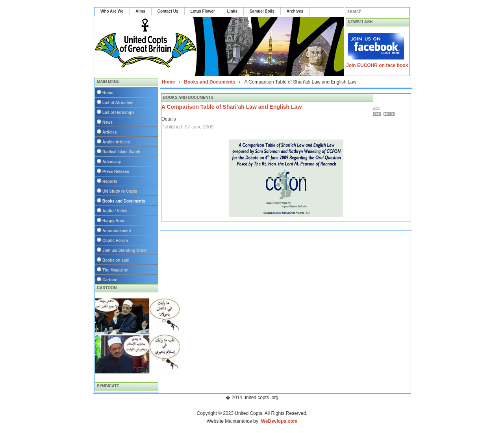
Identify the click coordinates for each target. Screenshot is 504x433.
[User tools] (376, 109)
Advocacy (112, 162)
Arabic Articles (116, 142)
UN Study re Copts (120, 191)
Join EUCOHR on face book (377, 65)
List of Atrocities (118, 103)
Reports (110, 181)
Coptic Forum (115, 241)
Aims (140, 11)
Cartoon (110, 280)
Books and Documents (124, 201)
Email (390, 114)
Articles (110, 132)
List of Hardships (119, 112)
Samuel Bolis (262, 11)
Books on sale (116, 260)
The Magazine (115, 270)
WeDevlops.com (279, 421)
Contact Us (168, 11)
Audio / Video (115, 211)
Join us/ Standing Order (125, 250)
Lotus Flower (203, 11)
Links (232, 11)
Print (378, 114)
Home (108, 93)
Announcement (117, 231)
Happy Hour (114, 221)
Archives (295, 11)
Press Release (116, 172)
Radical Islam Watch (121, 152)
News (107, 122)
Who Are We (112, 11)
